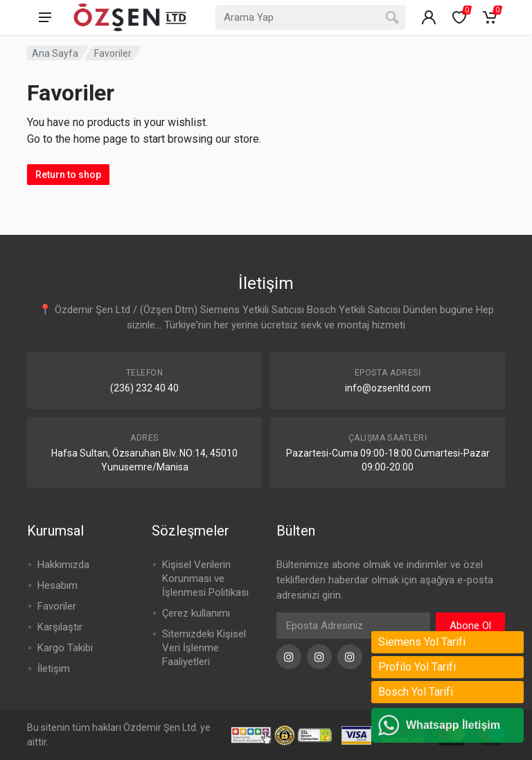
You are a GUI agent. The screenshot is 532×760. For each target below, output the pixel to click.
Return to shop (68, 175)
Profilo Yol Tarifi (417, 667)
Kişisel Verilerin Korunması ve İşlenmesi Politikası (205, 578)
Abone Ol (470, 626)
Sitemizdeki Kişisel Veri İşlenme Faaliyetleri (204, 648)
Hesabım (57, 585)
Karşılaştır (60, 627)
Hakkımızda (63, 565)
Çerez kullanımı (196, 613)
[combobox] (310, 17)
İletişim (54, 669)
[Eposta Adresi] (353, 626)
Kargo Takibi (65, 648)
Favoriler (57, 606)
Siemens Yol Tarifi (422, 642)
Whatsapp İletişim (453, 725)
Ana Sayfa (55, 53)
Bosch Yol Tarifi (416, 692)
